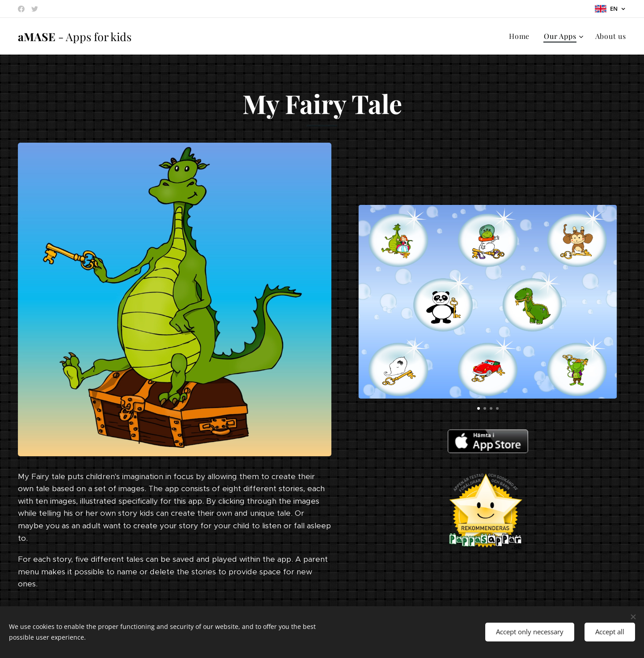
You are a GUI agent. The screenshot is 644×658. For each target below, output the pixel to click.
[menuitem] (522, 36)
